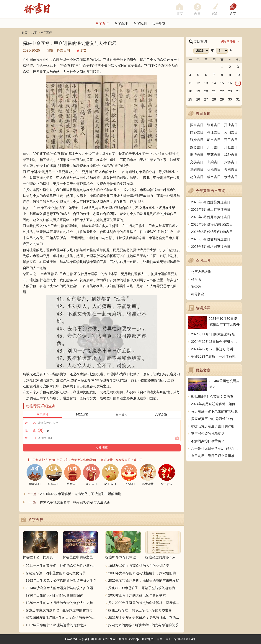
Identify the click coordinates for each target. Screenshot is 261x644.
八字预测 (140, 24)
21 (214, 91)
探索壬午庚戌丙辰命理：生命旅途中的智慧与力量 (62, 610)
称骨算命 (198, 294)
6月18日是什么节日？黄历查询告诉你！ (215, 397)
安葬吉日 (214, 155)
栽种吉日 (231, 155)
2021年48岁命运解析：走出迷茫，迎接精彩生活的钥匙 (81, 494)
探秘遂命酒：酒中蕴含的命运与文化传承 (56, 573)
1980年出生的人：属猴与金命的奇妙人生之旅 (59, 603)
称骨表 (196, 279)
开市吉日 (214, 147)
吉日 (197, 14)
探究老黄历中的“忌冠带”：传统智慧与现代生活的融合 (215, 419)
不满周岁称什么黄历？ (208, 441)
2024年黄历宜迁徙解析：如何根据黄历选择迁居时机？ (215, 404)
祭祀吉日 (231, 170)
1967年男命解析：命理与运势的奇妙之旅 (56, 625)
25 (190, 99)
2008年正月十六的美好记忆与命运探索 (137, 595)
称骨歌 (196, 287)
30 (230, 99)
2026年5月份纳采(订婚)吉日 (212, 232)
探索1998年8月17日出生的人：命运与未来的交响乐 (62, 618)
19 (198, 91)
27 (206, 99)
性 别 (30, 430)
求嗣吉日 (197, 170)
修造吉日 (231, 177)
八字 (233, 14)
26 (198, 99)
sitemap (134, 639)
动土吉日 (214, 140)
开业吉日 (231, 125)
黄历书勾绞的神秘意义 (208, 434)
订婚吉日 (197, 140)
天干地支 (159, 24)
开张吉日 (231, 147)
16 (230, 83)
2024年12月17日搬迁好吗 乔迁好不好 (215, 349)
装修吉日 (214, 125)
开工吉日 (231, 140)
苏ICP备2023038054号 (181, 639)
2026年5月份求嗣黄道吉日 (211, 247)
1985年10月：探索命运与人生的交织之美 (139, 566)
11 (190, 83)
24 (238, 91)
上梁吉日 (214, 162)
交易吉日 (197, 162)
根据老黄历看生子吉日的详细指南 (215, 426)
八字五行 (102, 24)
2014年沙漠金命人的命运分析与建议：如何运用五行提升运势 (62, 588)
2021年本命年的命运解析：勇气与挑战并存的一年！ (144, 618)
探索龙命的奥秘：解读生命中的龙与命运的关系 (143, 625)
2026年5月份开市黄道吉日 (211, 217)
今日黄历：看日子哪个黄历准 (213, 456)
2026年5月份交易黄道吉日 (211, 239)
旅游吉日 (231, 162)
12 (198, 83)
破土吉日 (214, 177)
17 (238, 83)
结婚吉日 (197, 132)
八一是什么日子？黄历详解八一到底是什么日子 (215, 448)
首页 (25, 33)
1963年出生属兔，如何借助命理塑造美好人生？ (61, 581)
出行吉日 (197, 155)
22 (222, 91)
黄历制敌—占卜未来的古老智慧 (214, 411)
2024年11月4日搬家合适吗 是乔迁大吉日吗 (215, 334)
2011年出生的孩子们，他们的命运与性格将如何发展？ (62, 566)
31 (238, 99)
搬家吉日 (197, 125)
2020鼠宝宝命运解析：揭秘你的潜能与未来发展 (144, 581)
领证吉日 (214, 132)
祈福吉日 (214, 170)
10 (238, 75)
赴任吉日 (197, 177)
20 (206, 91)
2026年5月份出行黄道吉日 (211, 210)
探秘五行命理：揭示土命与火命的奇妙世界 (140, 610)
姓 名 (30, 423)
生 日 (30, 438)
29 (222, 99)
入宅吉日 (231, 132)
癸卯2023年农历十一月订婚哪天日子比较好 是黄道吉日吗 (215, 356)
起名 (215, 14)
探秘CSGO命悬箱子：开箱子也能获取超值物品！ (144, 588)
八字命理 (121, 24)
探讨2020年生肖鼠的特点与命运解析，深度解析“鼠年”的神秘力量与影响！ (144, 603)
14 (214, 83)
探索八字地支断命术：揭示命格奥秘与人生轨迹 (75, 502)
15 (222, 83)
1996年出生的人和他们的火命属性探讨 (54, 595)
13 (206, 83)
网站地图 (148, 639)
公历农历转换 (201, 272)
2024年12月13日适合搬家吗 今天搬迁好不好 (215, 342)
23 (230, 91)
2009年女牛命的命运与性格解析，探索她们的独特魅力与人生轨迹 (144, 573)
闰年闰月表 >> (230, 41)
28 (214, 99)
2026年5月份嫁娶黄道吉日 (211, 202)
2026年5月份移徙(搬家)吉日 (212, 224)
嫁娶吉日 (197, 147)
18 (190, 91)
